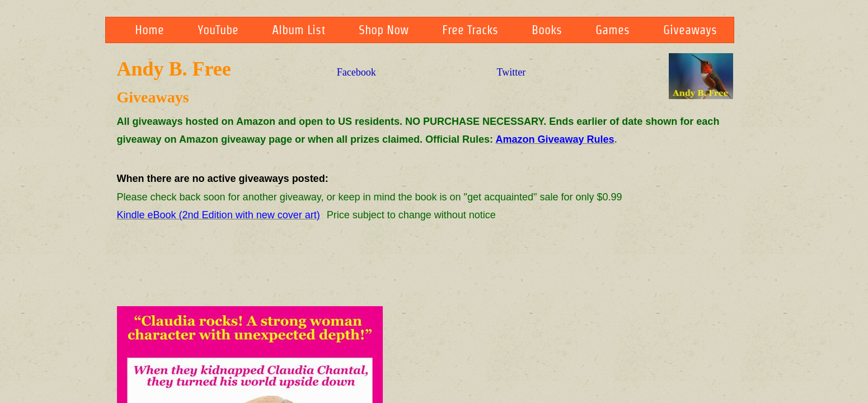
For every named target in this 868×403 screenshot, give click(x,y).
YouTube (218, 30)
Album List (299, 30)
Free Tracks (470, 30)
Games (613, 30)
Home (149, 30)
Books (547, 30)
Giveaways (690, 30)
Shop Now (384, 30)
